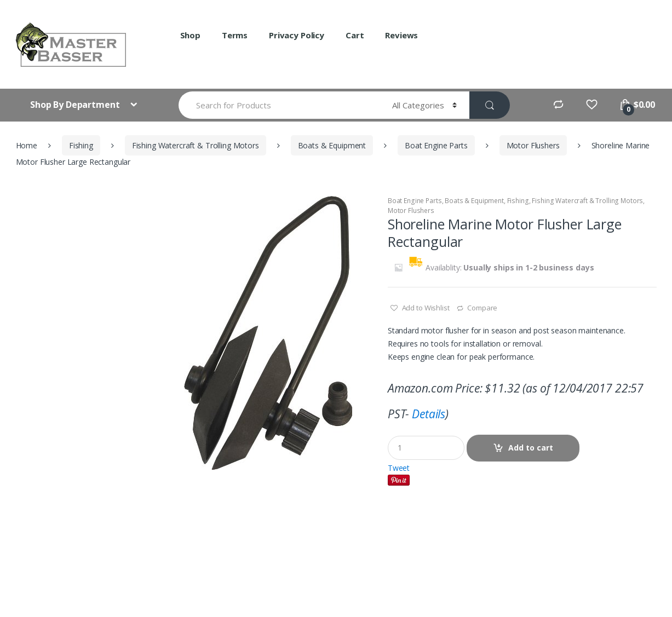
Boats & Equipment (332, 145)
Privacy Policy (297, 35)
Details (429, 414)
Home (27, 145)
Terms (235, 35)
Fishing (81, 145)
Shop (190, 35)
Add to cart (531, 448)
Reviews (401, 35)
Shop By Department (76, 105)
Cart (355, 35)
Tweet (399, 468)
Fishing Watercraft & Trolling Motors (196, 145)
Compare (482, 308)
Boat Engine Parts (436, 145)
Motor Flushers (533, 145)
